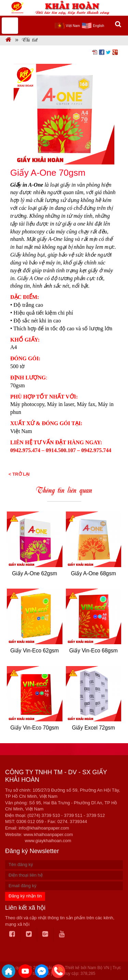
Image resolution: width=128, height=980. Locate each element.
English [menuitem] (98, 26)
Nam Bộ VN (98, 968)
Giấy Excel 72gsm (94, 728)
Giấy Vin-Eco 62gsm (34, 651)
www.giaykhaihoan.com (48, 841)
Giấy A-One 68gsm (94, 573)
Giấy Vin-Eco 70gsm (34, 728)
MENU (10, 26)
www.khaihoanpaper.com (48, 834)
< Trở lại (19, 474)
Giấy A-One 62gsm (34, 573)
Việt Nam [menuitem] (73, 26)
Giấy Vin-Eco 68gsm (94, 651)
